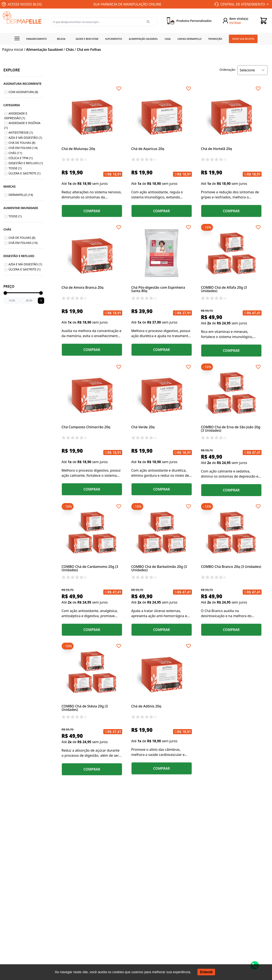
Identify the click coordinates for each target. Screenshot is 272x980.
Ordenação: (228, 70)
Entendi (206, 972)
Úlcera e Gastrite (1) (24, 173)
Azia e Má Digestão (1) (25, 138)
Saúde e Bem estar (87, 39)
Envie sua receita (243, 39)
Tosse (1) (15, 168)
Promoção (215, 39)
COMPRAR (92, 211)
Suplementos (114, 39)
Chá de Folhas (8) (22, 143)
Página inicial (13, 49)
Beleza (61, 39)
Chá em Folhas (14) (23, 148)
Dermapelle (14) (21, 195)
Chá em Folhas (89, 49)
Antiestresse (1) (21, 132)
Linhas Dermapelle (190, 39)
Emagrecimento (37, 39)
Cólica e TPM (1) (21, 158)
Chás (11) (15, 153)
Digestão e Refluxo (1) (26, 163)
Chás (70, 49)
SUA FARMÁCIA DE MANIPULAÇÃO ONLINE (127, 4)
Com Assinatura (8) (23, 92)
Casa (168, 39)
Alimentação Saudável (143, 39)
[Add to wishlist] (119, 89)
